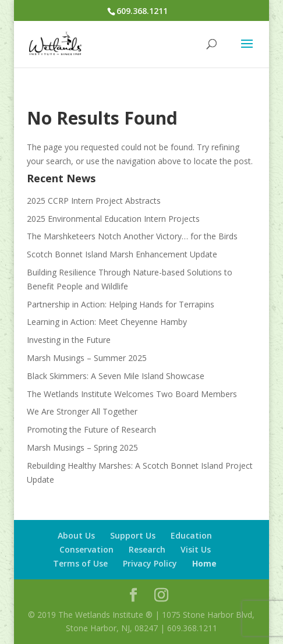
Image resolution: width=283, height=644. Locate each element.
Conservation (86, 549)
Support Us (133, 535)
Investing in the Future (69, 340)
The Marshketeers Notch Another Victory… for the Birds (132, 236)
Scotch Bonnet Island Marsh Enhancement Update (122, 254)
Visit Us (196, 549)
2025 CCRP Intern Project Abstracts (94, 201)
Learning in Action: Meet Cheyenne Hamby (107, 322)
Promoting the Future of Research (91, 429)
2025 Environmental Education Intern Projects (113, 219)
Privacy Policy (150, 563)
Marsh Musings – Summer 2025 (87, 358)
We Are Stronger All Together (82, 411)
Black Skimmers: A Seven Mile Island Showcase (116, 376)
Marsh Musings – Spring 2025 (82, 447)
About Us (76, 535)
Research (147, 549)
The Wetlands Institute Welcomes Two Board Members (132, 394)
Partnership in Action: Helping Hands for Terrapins (121, 304)
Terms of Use (80, 563)
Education (191, 535)
